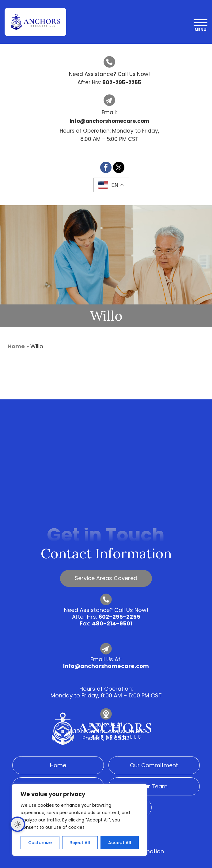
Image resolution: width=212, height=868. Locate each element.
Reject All (80, 843)
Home (16, 346)
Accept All (120, 843)
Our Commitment (154, 765)
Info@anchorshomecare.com (106, 666)
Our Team (154, 786)
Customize (40, 843)
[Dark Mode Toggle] (17, 824)
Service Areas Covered (106, 578)
